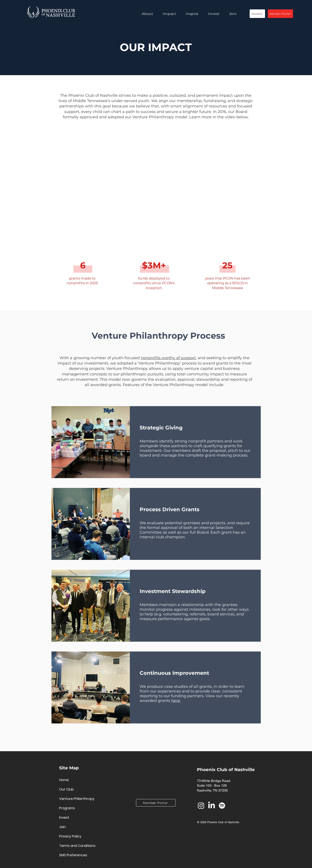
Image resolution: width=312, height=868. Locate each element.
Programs (67, 808)
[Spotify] (222, 806)
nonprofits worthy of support (168, 358)
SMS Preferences (73, 855)
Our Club (66, 789)
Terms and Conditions (74, 846)
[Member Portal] (280, 14)
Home (64, 780)
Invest (64, 818)
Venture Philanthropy (74, 799)
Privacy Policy (70, 836)
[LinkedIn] (212, 806)
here (176, 701)
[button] (152, 14)
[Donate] (257, 14)
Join (62, 827)
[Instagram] (201, 806)
